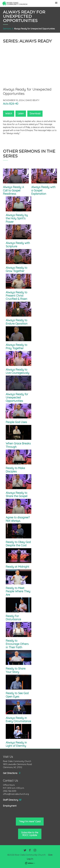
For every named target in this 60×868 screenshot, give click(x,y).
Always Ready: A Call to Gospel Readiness (13, 190)
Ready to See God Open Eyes (17, 695)
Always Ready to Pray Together (16, 346)
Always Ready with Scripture (18, 245)
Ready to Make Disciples (15, 470)
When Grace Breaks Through (18, 445)
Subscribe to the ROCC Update (30, 834)
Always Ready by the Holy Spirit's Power (17, 218)
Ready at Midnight (17, 567)
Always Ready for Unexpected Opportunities (17, 398)
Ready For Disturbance (13, 618)
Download (35, 113)
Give (50, 855)
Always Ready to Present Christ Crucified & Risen (16, 296)
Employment (10, 806)
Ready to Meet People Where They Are (18, 591)
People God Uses (16, 422)
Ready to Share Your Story (16, 670)
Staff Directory (12, 800)
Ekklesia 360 (30, 863)
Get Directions (12, 773)
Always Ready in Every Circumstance (18, 720)
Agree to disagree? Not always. (18, 519)
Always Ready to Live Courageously (17, 371)
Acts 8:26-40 (11, 104)
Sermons (7, 29)
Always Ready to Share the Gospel (17, 494)
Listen (21, 113)
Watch (9, 113)
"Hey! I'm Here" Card (30, 821)
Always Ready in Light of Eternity (16, 744)
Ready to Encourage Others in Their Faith (17, 644)
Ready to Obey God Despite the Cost (18, 544)
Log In (30, 859)
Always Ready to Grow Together (16, 269)
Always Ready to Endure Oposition (17, 322)
